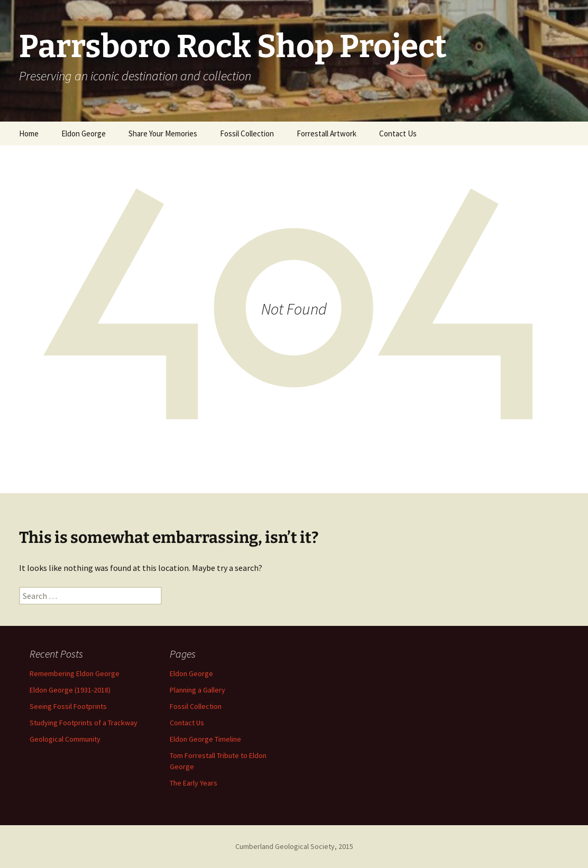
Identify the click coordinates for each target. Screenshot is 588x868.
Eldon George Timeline (205, 739)
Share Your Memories (163, 133)
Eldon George (84, 133)
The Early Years (194, 783)
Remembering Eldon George (75, 673)
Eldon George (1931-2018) (70, 690)
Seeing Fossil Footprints (68, 706)
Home (29, 133)
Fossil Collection (247, 133)
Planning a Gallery (197, 690)
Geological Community (65, 739)
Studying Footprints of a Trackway (84, 723)
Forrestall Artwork (327, 133)
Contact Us (398, 133)
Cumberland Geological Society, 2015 (294, 846)
